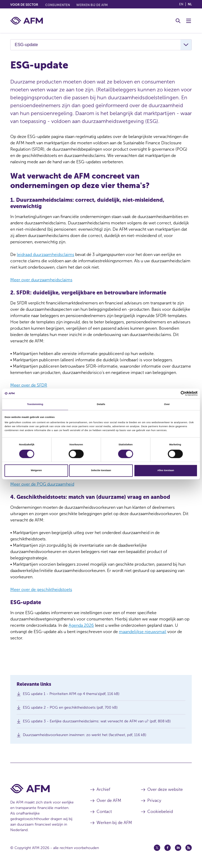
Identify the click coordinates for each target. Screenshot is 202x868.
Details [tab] (101, 404)
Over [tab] (167, 404)
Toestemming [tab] (35, 404)
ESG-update (26, 45)
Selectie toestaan (101, 471)
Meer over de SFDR (29, 385)
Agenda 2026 (81, 625)
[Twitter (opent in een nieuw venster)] (157, 848)
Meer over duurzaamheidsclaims (41, 280)
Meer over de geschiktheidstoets (41, 590)
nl (190, 4)
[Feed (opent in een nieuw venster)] (189, 848)
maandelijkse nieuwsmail (143, 632)
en (181, 4)
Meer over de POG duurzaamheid (42, 484)
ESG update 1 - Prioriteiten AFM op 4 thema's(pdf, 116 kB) (71, 695)
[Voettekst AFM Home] (42, 789)
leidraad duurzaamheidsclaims (46, 255)
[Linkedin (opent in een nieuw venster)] (178, 848)
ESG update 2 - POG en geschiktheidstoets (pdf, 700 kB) (70, 709)
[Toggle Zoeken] (178, 21)
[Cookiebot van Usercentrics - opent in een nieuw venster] (175, 394)
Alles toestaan (166, 471)
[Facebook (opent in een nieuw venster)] (168, 848)
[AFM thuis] (27, 21)
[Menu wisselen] (189, 21)
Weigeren (36, 471)
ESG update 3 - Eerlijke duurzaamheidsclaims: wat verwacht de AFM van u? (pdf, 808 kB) (97, 722)
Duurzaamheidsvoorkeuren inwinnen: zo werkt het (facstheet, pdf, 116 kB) (85, 736)
